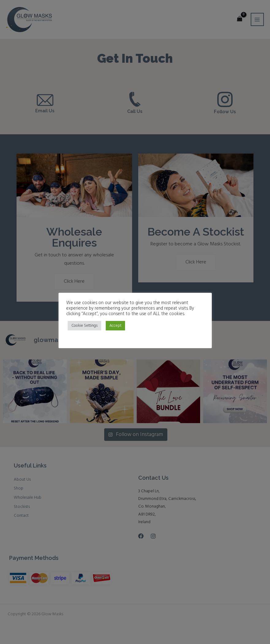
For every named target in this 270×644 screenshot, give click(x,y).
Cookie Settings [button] (84, 326)
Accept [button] (115, 326)
